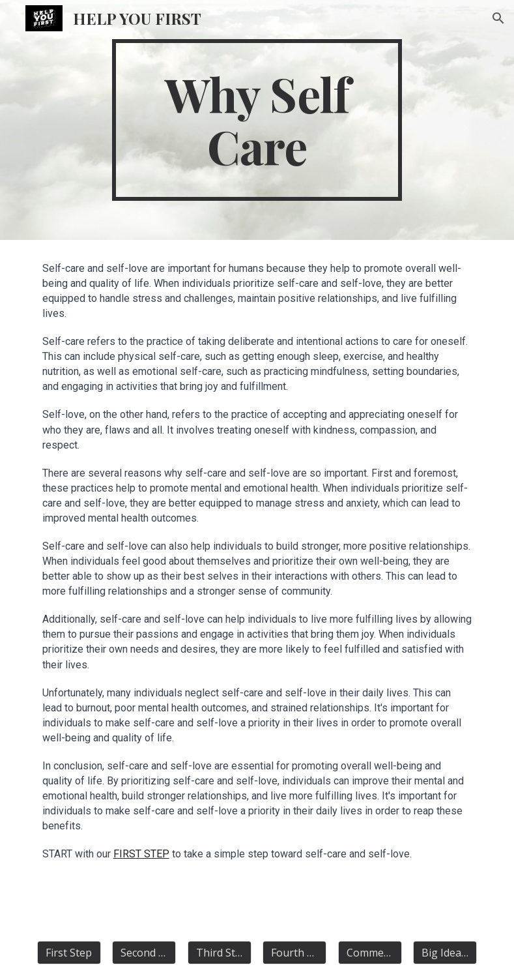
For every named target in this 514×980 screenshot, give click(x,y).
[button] (498, 18)
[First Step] (69, 953)
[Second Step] (144, 953)
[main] (257, 120)
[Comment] (370, 953)
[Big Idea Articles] (445, 953)
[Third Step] (220, 953)
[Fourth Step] (294, 953)
